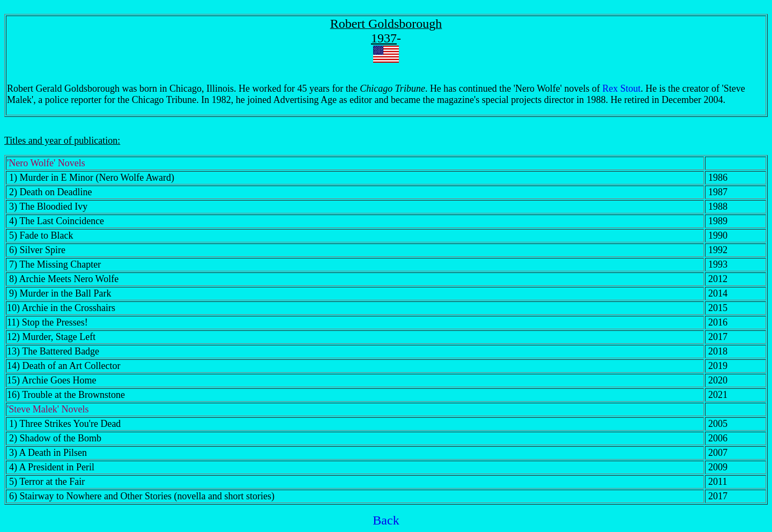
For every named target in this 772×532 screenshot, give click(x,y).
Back (386, 520)
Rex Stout (622, 88)
